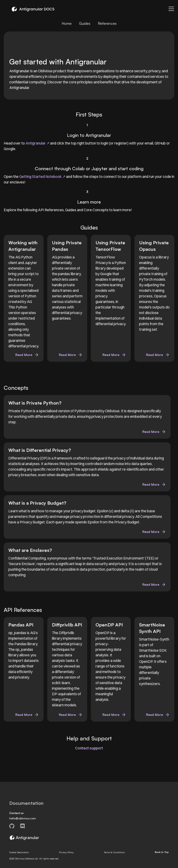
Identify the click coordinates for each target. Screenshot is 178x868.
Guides (85, 23)
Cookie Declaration (19, 852)
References (107, 23)
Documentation (26, 803)
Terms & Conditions (114, 852)
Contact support (89, 748)
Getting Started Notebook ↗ (42, 176)
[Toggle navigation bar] (171, 9)
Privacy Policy (66, 852)
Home (67, 23)
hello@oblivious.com (23, 818)
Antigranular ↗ (38, 143)
